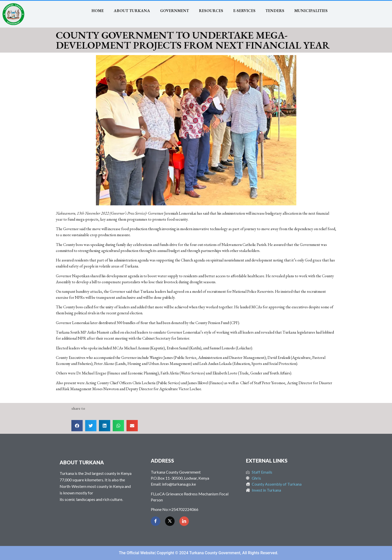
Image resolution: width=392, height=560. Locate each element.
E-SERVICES (244, 11)
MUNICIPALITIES (311, 11)
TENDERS (275, 11)
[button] (77, 426)
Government (174, 11)
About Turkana (132, 11)
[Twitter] (170, 521)
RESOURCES (211, 11)
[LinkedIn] (184, 521)
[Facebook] (156, 521)
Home (98, 11)
